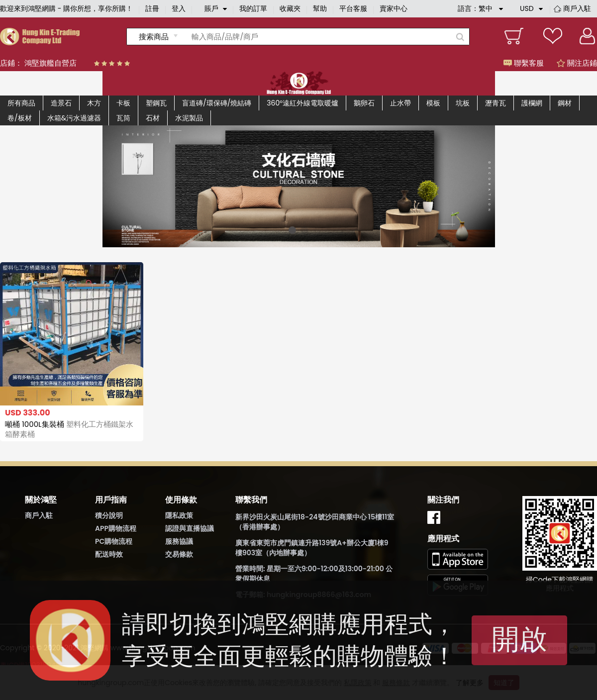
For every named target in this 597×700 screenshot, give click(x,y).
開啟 (519, 639)
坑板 (463, 103)
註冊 (152, 8)
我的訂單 (253, 8)
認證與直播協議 (190, 528)
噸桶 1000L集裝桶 (69, 429)
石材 (153, 118)
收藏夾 (290, 8)
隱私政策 (179, 515)
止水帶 (400, 103)
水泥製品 (189, 118)
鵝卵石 (364, 103)
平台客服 (353, 8)
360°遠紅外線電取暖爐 (302, 103)
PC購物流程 (114, 541)
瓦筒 (123, 118)
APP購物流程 (116, 528)
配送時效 (109, 554)
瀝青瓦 (496, 103)
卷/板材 (20, 118)
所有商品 (21, 103)
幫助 (320, 8)
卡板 (123, 103)
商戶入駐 (577, 8)
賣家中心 (394, 8)
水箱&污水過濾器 (74, 118)
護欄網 (532, 103)
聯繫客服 (524, 63)
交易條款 (179, 554)
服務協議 (179, 541)
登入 (179, 8)
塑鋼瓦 (156, 103)
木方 (94, 103)
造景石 (61, 103)
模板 (433, 103)
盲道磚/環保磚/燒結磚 (217, 103)
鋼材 (565, 103)
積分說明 (109, 515)
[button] (292, 230)
